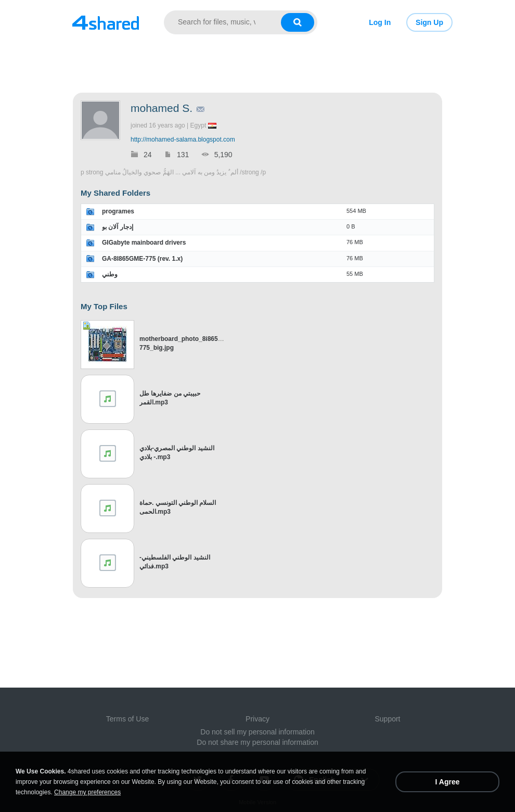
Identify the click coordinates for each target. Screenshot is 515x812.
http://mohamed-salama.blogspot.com (183, 139)
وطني (110, 274)
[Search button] (298, 22)
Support (387, 719)
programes (118, 211)
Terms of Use (127, 719)
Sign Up (429, 22)
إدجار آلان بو (118, 227)
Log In (380, 22)
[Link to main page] (105, 22)
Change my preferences (87, 792)
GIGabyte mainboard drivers (144, 243)
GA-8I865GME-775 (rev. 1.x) (142, 259)
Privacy (257, 719)
